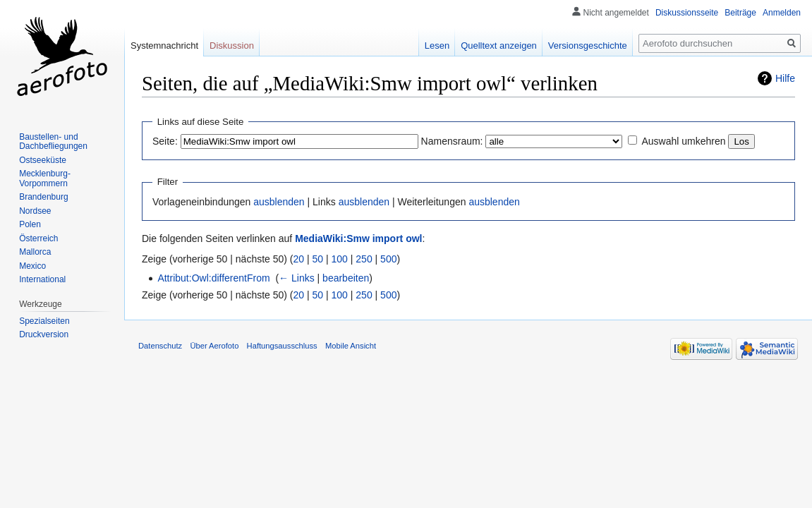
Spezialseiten (44, 321)
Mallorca (35, 252)
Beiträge (740, 13)
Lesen (437, 46)
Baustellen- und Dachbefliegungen (53, 142)
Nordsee (35, 211)
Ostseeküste (43, 160)
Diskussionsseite (687, 13)
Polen (30, 224)
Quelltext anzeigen (499, 46)
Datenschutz (160, 346)
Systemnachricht (164, 46)
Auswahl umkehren (683, 141)
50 (318, 259)
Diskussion (232, 46)
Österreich (38, 238)
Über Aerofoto (214, 346)
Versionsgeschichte (588, 46)
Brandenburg (43, 197)
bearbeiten (346, 278)
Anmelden (782, 13)
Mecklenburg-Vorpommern (45, 179)
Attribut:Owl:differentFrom (213, 278)
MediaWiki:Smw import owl (358, 238)
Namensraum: (452, 141)
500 (388, 259)
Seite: (165, 141)
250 (364, 259)
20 (299, 259)
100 (340, 259)
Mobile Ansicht (351, 346)
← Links (297, 278)
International (42, 279)
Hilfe (785, 78)
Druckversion (44, 334)
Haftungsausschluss (282, 346)
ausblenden (279, 202)
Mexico (32, 266)
